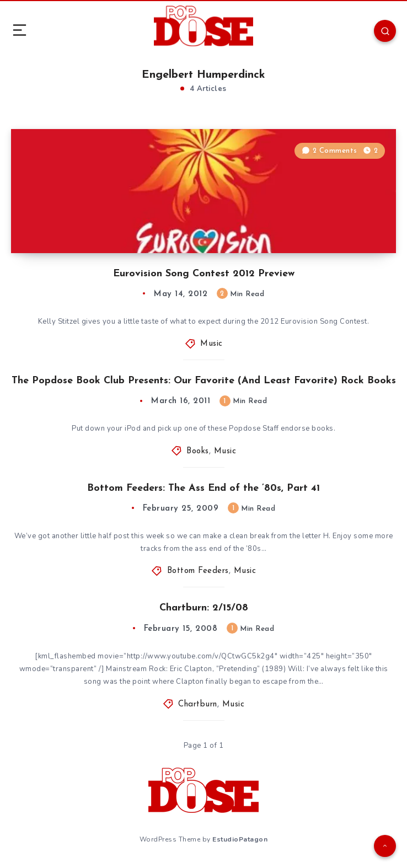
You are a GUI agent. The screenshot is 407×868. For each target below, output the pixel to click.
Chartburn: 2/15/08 (204, 608)
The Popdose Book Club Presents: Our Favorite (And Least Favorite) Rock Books (204, 381)
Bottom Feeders (198, 571)
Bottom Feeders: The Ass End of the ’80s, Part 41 (203, 488)
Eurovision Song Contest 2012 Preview (204, 274)
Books (198, 451)
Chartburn (198, 704)
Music (211, 344)
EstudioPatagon (240, 839)
